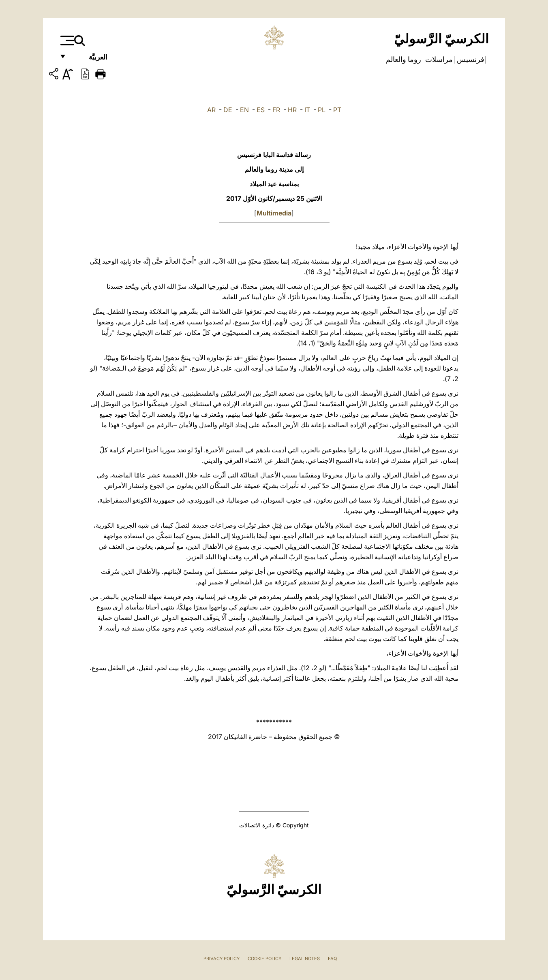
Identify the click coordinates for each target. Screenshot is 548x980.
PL (322, 110)
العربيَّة (89, 60)
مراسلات (438, 60)
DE (228, 110)
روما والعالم (404, 60)
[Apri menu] (66, 40)
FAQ (332, 959)
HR (292, 110)
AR (211, 110)
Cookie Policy (264, 959)
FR (276, 110)
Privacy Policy (222, 959)
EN (244, 110)
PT (337, 110)
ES (261, 110)
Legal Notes (305, 959)
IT (307, 110)
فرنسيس (470, 60)
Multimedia (274, 213)
